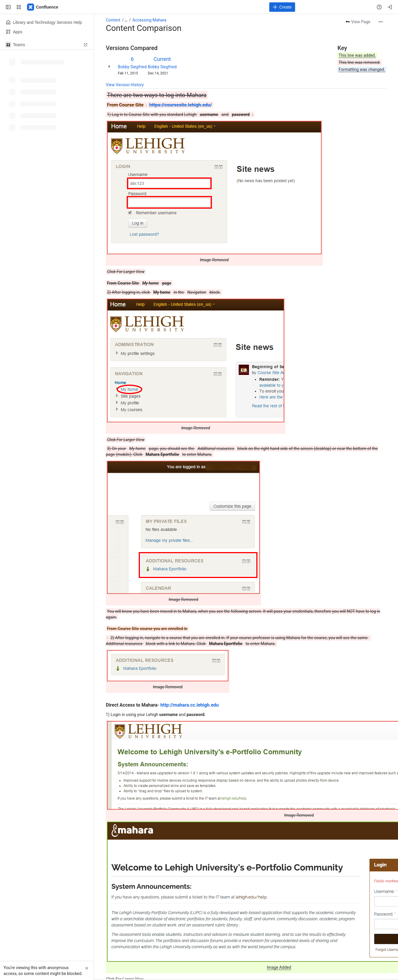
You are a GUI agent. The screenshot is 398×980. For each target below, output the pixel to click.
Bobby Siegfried (132, 67)
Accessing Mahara (149, 20)
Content (113, 20)
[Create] (282, 7)
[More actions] (381, 22)
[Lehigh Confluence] (43, 7)
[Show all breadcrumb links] (126, 20)
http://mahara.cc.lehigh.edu (190, 705)
